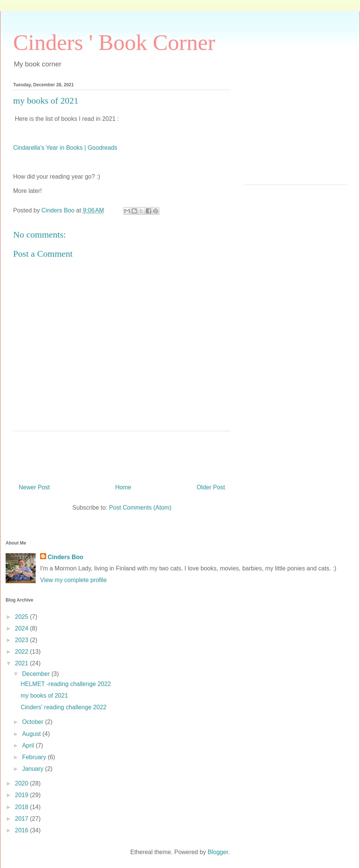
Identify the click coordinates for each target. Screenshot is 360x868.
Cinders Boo (65, 557)
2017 (22, 819)
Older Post (211, 487)
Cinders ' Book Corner (114, 42)
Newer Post (34, 487)
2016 (22, 830)
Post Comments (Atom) (140, 508)
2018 (22, 807)
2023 (22, 640)
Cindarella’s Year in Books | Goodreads (65, 148)
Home (123, 487)
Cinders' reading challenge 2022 (64, 707)
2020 (22, 783)
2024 (22, 628)
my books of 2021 (44, 696)
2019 (22, 795)
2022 (22, 652)
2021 (22, 663)
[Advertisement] (295, 132)
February (35, 757)
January (34, 769)
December (37, 674)
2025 (22, 617)
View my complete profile (73, 580)
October (34, 722)
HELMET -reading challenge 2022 (66, 684)
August (32, 734)
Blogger (218, 852)
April (29, 745)
